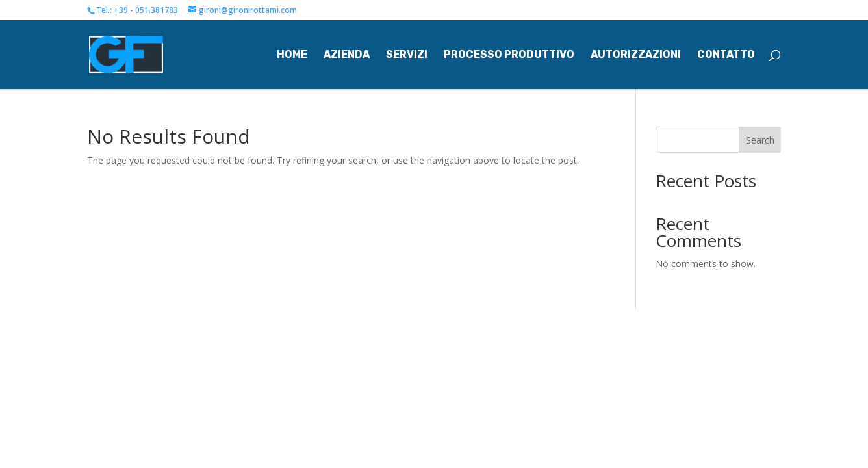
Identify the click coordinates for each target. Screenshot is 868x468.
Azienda (347, 55)
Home (292, 55)
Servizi (407, 55)
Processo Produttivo (509, 55)
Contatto (726, 55)
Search (760, 140)
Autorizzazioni (636, 55)
